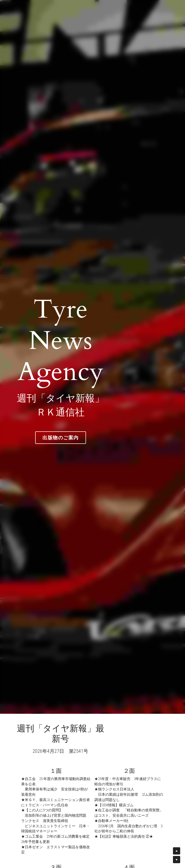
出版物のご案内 (93, 422)
